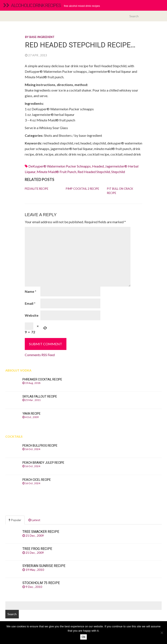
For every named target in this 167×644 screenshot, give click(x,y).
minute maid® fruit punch (56, 172)
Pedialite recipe (37, 189)
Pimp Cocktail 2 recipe (82, 189)
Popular (15, 520)
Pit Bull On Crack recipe (120, 191)
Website (32, 315)
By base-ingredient (40, 37)
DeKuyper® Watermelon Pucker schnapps (60, 166)
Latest (34, 520)
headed (98, 166)
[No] (162, 633)
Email (30, 303)
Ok (84, 637)
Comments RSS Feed (40, 355)
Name (31, 291)
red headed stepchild (94, 172)
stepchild (118, 172)
